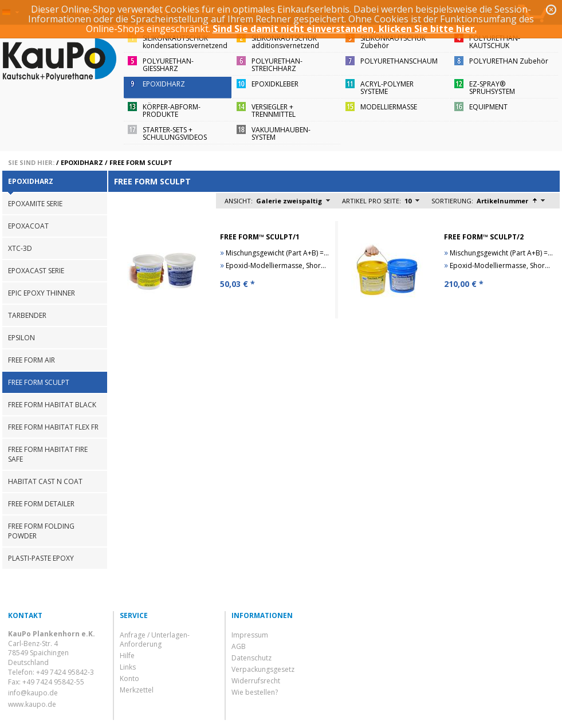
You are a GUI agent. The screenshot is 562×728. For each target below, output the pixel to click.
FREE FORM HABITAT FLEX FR (53, 427)
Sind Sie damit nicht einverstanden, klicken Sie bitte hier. (345, 29)
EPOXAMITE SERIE (35, 204)
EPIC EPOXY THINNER (42, 293)
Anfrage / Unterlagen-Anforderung (155, 640)
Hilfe (127, 656)
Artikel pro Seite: (372, 201)
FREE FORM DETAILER (41, 504)
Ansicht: (239, 201)
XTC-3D (20, 248)
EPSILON (21, 338)
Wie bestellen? (255, 692)
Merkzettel (137, 690)
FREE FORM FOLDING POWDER (41, 531)
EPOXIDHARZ (164, 84)
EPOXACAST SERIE (36, 271)
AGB (239, 646)
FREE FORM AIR (32, 360)
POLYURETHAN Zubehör (509, 61)
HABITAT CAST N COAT (45, 481)
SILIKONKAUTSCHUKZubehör (393, 42)
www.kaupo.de (32, 704)
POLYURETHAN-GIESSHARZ (168, 65)
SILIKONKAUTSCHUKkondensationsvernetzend (185, 42)
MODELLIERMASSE (389, 107)
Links (128, 667)
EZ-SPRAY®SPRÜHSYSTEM (492, 88)
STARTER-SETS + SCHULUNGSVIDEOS (175, 133)
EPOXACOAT (28, 226)
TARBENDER (27, 315)
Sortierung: (452, 201)
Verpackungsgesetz (263, 669)
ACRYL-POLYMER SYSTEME (387, 88)
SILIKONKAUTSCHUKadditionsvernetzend (285, 42)
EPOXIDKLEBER (275, 84)
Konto (129, 678)
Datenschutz (251, 658)
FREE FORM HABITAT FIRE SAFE (48, 454)
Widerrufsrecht (256, 681)
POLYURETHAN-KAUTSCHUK (495, 42)
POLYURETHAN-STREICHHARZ (277, 65)
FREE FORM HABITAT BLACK (52, 405)
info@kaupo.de (33, 693)
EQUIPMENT (488, 107)
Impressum (250, 635)
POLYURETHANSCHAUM (399, 61)
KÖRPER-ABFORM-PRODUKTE (172, 111)
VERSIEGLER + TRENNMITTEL (274, 111)
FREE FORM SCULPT (141, 162)
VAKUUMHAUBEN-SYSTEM (281, 133)
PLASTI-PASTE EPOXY (41, 558)
